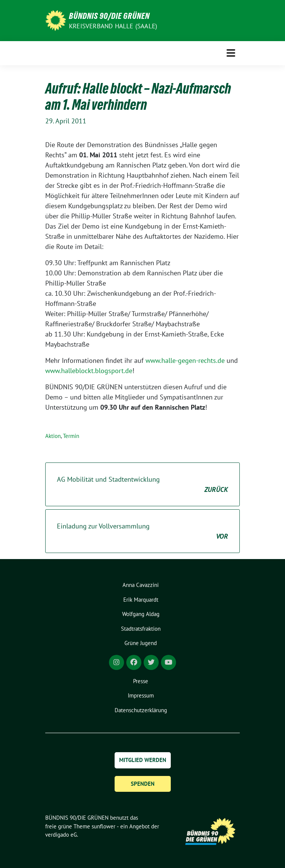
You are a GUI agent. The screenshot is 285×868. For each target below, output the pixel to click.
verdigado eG (61, 835)
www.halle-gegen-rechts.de (185, 360)
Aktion (53, 436)
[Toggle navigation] (231, 53)
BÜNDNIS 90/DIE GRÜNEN (109, 16)
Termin (71, 436)
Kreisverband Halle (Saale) (113, 26)
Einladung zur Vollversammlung (142, 532)
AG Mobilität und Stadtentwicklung (142, 485)
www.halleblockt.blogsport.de (89, 371)
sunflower (103, 826)
